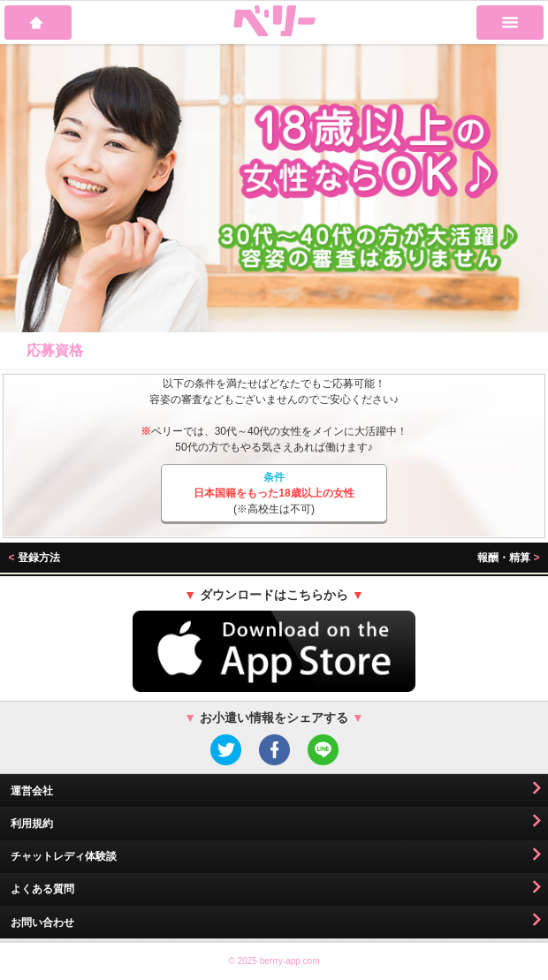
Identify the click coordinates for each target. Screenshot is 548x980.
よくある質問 (42, 889)
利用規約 (32, 824)
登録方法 (34, 558)
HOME (38, 23)
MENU (510, 23)
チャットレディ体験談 (64, 856)
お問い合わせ (42, 923)
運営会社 (32, 791)
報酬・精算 (508, 558)
